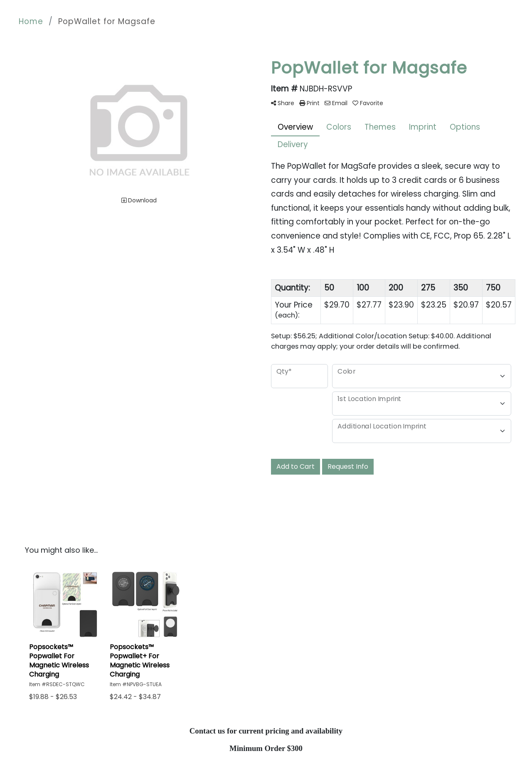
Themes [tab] (380, 127)
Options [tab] (465, 127)
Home (31, 21)
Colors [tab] (339, 127)
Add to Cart (296, 467)
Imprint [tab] (423, 127)
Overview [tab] (295, 127)
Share (283, 103)
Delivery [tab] (293, 144)
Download (139, 200)
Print (309, 103)
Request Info (348, 467)
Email (336, 103)
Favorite (368, 103)
